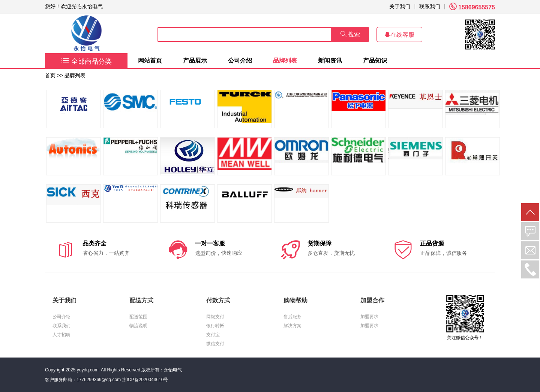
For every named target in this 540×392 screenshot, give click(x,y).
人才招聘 (61, 335)
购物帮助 (295, 300)
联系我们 (430, 6)
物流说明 (138, 326)
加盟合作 (372, 300)
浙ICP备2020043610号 (145, 380)
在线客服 (399, 35)
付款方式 (218, 300)
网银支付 (215, 317)
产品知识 (375, 61)
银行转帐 (215, 326)
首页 (50, 75)
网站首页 (150, 61)
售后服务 (292, 317)
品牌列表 (285, 61)
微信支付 (215, 344)
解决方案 (292, 326)
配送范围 (138, 317)
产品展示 (195, 61)
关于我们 (400, 6)
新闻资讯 (330, 61)
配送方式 (141, 300)
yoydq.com (88, 370)
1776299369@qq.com (99, 380)
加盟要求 (369, 317)
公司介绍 (240, 61)
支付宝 (213, 335)
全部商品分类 (86, 61)
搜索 (350, 34)
